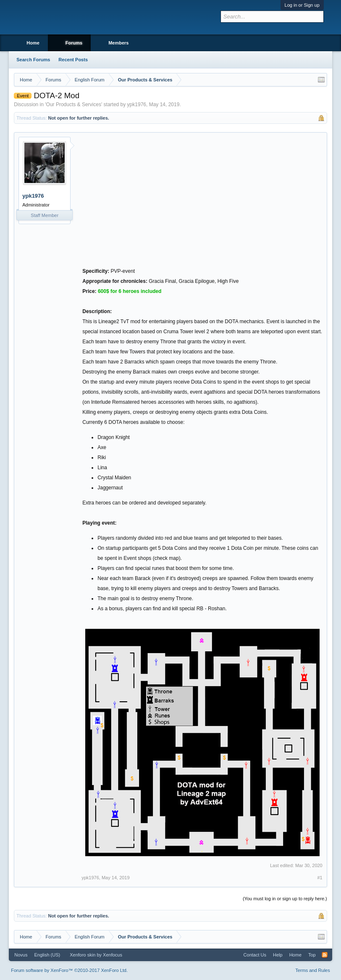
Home (33, 43)
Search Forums (33, 60)
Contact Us (255, 955)
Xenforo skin (83, 955)
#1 (320, 878)
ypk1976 (137, 105)
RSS (325, 955)
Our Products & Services (74, 105)
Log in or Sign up (302, 5)
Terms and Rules (313, 970)
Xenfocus (113, 955)
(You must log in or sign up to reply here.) (285, 899)
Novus (21, 955)
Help (278, 955)
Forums (74, 43)
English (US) (47, 955)
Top (312, 955)
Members (118, 43)
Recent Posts (73, 60)
